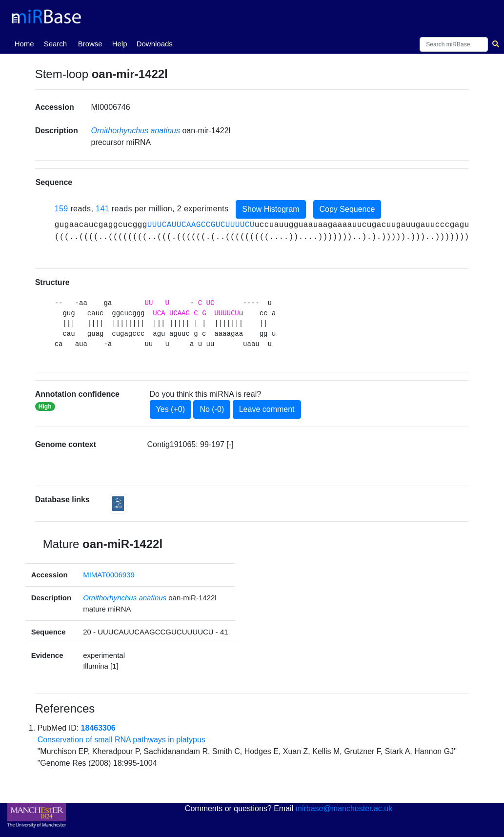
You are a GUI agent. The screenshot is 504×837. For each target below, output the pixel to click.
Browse (90, 44)
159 (61, 209)
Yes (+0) (171, 409)
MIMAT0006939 (109, 575)
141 (102, 209)
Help (120, 44)
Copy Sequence (347, 209)
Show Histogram (271, 209)
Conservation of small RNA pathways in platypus (121, 740)
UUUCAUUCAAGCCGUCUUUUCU (201, 225)
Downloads (155, 44)
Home (26, 43)
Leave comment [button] (267, 409)
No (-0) (212, 409)
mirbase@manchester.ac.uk (344, 808)
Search (56, 44)
